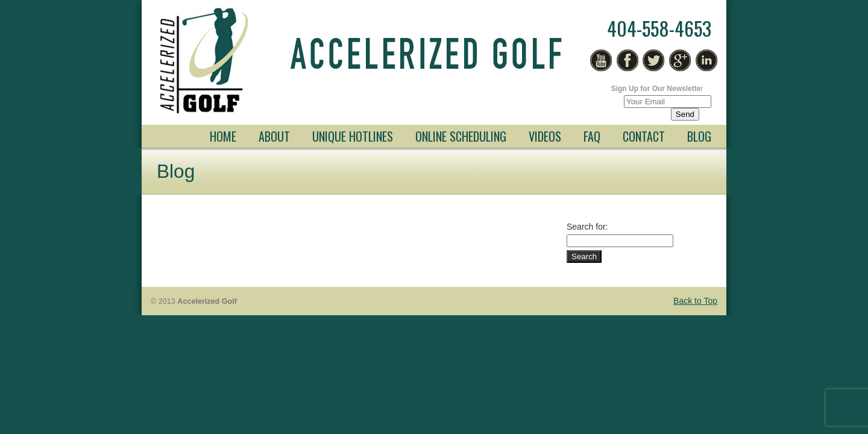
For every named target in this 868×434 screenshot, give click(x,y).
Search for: (587, 227)
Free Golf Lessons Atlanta (362, 61)
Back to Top (695, 301)
